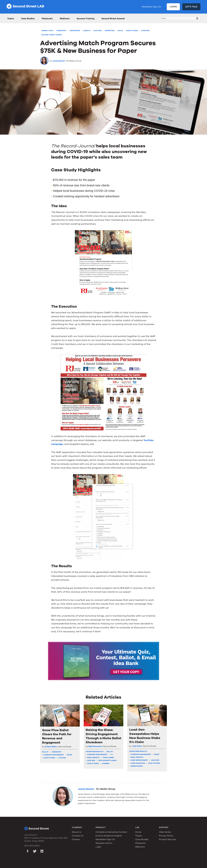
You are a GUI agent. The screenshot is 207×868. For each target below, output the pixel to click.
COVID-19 (87, 31)
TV (112, 754)
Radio (70, 755)
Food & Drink (108, 758)
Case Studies (28, 19)
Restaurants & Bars (107, 760)
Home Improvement (139, 760)
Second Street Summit (52, 35)
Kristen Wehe (51, 747)
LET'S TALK (191, 7)
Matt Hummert (95, 746)
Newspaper (75, 31)
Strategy (145, 31)
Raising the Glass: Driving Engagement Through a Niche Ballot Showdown (103, 736)
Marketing (110, 31)
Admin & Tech (47, 31)
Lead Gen (98, 31)
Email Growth (93, 758)
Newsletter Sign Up (151, 7)
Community (61, 31)
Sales (120, 31)
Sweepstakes (137, 766)
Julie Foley (137, 746)
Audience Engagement (54, 755)
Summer (106, 763)
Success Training (86, 19)
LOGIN (173, 7)
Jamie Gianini (59, 61)
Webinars (65, 19)
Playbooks (47, 19)
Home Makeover (138, 763)
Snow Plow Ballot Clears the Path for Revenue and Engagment (57, 736)
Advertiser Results (95, 752)
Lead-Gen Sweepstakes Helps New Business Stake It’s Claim (145, 736)
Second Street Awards (113, 19)
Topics (11, 19)
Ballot (45, 752)
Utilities (62, 758)
